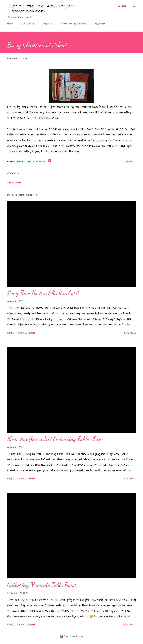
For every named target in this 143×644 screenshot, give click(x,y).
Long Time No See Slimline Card (43, 293)
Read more (130, 333)
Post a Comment (14, 183)
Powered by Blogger (71, 636)
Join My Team (28, 24)
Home (10, 24)
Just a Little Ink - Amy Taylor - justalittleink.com (41, 8)
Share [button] (129, 161)
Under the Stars (36, 161)
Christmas (21, 161)
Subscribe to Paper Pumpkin (74, 24)
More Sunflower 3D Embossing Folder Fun (54, 439)
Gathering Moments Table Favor (42, 585)
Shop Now (47, 24)
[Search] (122, 6)
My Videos (100, 24)
